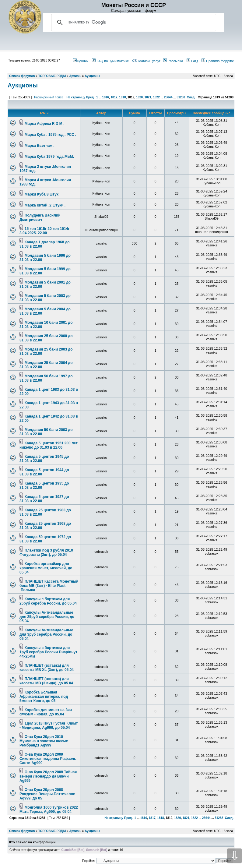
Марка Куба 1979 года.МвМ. (49, 157)
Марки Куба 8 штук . (43, 194)
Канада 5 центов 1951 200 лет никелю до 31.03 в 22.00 (49, 445)
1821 (148, 97)
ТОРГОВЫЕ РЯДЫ (52, 831)
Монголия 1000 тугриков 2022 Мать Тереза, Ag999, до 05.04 (49, 810)
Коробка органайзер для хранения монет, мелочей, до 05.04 (46, 568)
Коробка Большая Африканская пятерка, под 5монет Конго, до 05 (44, 697)
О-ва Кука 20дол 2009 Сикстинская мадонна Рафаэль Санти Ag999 (48, 759)
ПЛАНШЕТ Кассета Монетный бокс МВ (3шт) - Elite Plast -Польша (49, 586)
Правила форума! (218, 61)
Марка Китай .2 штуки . (45, 205)
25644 (168, 97)
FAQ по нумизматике (110, 61)
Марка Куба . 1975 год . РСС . (51, 135)
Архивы (75, 831)
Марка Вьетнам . (40, 146)
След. (191, 97)
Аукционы (23, 85)
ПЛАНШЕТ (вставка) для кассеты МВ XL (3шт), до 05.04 (47, 668)
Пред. (90, 97)
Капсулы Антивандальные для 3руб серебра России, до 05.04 (46, 634)
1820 (139, 97)
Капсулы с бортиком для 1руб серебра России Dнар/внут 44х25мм (48, 652)
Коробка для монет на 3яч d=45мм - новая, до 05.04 (46, 712)
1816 (106, 97)
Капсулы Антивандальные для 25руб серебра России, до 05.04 (47, 617)
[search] (133, 23)
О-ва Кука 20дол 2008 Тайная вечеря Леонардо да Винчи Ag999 (48, 776)
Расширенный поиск (48, 97)
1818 (122, 97)
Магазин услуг (146, 61)
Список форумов (22, 831)
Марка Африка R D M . (45, 124)
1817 (114, 97)
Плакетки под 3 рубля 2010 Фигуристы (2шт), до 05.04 (46, 552)
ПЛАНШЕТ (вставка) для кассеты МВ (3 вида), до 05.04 (46, 681)
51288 (181, 97)
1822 (156, 97)
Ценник (81, 61)
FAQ (192, 61)
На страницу (76, 97)
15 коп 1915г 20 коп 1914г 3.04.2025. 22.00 (44, 231)
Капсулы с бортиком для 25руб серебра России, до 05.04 (48, 601)
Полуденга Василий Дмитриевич (40, 217)
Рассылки (173, 61)
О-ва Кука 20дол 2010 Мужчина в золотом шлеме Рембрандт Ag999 (44, 741)
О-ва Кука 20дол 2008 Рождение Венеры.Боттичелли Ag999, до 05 (47, 794)
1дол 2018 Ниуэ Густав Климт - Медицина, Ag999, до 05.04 (49, 725)
